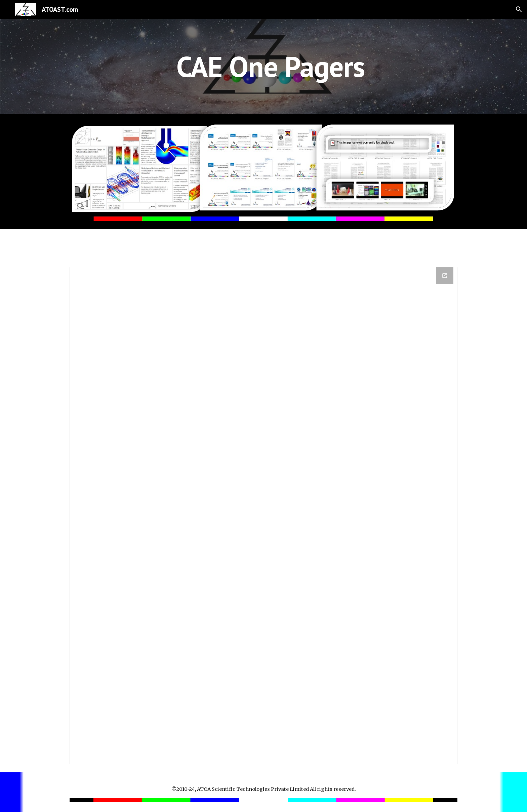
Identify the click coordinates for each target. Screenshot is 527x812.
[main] (263, 66)
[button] (519, 9)
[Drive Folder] (263, 516)
